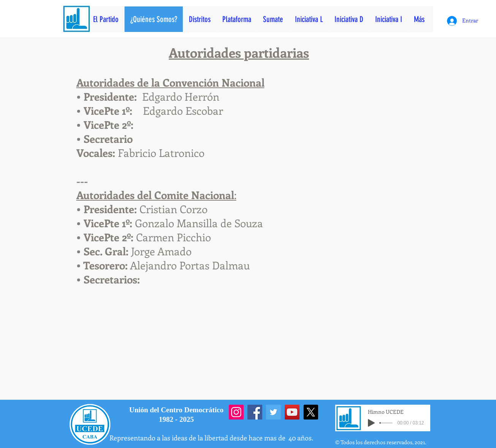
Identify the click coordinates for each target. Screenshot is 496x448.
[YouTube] (292, 412)
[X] (311, 412)
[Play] (371, 423)
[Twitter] (273, 412)
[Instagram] (236, 412)
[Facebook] (255, 412)
